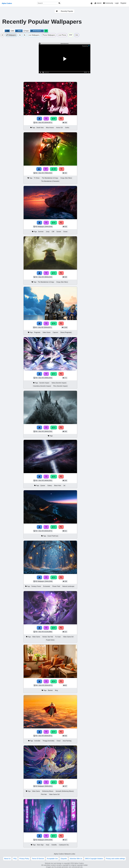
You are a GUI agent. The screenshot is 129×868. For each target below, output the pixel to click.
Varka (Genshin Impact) (59, 383)
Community (108, 3)
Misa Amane (50, 128)
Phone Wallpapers (49, 35)
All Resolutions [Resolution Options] (37, 31)
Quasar (43, 486)
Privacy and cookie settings (115, 859)
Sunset (59, 232)
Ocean (65, 232)
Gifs (77, 35)
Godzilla (54, 845)
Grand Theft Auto (53, 536)
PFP (71, 35)
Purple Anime (50, 640)
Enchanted (47, 586)
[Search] (59, 3)
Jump (48, 232)
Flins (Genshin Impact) (60, 386)
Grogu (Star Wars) (66, 178)
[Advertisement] (116, 108)
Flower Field (56, 586)
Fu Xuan (58, 637)
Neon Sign (40, 845)
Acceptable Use (52, 859)
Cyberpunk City (64, 845)
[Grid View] (7, 31)
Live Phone (62, 35)
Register (123, 3)
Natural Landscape (68, 586)
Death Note (40, 128)
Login (117, 3)
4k (20, 35)
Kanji (48, 845)
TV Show (37, 178)
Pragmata (37, 332)
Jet (64, 486)
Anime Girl (59, 128)
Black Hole (58, 486)
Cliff (53, 232)
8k (25, 35)
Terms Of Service (38, 859)
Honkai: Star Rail (48, 637)
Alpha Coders (7, 3)
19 (54, 169)
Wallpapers (11, 35)
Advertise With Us (76, 859)
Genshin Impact (44, 383)
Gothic (67, 128)
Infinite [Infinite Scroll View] (19, 31)
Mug (56, 690)
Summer (41, 232)
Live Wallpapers (34, 35)
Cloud (59, 741)
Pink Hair (44, 794)
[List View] (12, 31)
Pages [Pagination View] (26, 31)
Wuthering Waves (48, 791)
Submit (98, 3)
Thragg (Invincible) (48, 741)
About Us (7, 859)
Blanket (50, 690)
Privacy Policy (24, 859)
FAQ (15, 859)
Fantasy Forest (36, 586)
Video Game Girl (68, 637)
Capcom (55, 332)
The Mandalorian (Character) (50, 181)
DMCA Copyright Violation (94, 859)
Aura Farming (67, 741)
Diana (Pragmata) (66, 332)
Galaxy (50, 486)
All (2, 35)
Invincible (37, 741)
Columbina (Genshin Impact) (42, 386)
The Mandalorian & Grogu (50, 178)
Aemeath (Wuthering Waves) (65, 791)
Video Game (46, 332)
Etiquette (64, 859)
